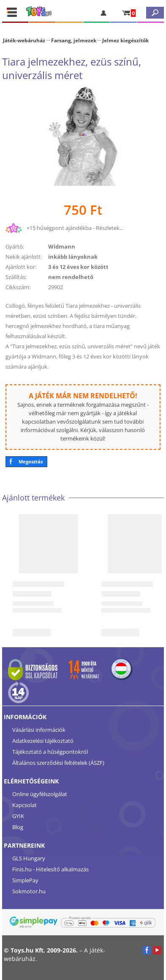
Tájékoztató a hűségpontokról (50, 752)
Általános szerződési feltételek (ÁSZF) (58, 763)
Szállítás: (16, 277)
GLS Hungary (29, 858)
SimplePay (25, 880)
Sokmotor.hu (29, 891)
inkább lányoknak (73, 257)
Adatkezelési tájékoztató (43, 741)
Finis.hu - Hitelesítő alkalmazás (50, 869)
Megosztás (31, 461)
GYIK (18, 816)
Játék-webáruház (24, 40)
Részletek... (110, 228)
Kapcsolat (24, 805)
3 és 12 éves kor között (78, 267)
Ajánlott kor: (21, 267)
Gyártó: (15, 246)
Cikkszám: (18, 287)
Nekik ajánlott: (24, 257)
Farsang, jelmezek (74, 40)
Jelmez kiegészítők (125, 40)
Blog (18, 827)
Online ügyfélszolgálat (40, 794)
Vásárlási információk (39, 730)
